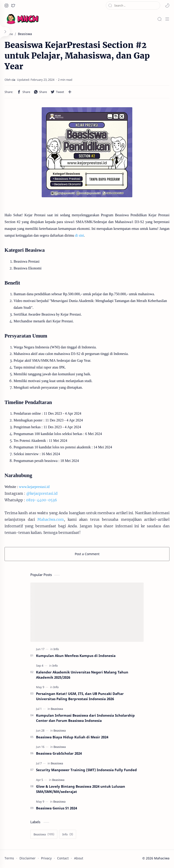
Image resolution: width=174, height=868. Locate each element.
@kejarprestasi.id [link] (42, 493)
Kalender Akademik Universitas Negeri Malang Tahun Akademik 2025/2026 (82, 675)
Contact (63, 858)
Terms (9, 858)
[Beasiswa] (57, 709)
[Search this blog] (133, 5)
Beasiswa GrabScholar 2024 (59, 753)
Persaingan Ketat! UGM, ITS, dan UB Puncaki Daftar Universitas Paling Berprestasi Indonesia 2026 (80, 696)
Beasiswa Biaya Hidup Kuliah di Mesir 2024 (72, 737)
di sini (80, 235)
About (79, 858)
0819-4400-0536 (42, 500)
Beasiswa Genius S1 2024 (57, 808)
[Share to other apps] (70, 92)
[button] (6, 5)
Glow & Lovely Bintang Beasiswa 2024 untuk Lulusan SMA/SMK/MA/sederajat (81, 789)
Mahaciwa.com (51, 519)
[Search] (159, 19)
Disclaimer (28, 858)
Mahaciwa (162, 858)
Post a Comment (87, 554)
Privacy (46, 858)
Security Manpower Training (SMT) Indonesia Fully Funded (86, 770)
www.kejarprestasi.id (34, 487)
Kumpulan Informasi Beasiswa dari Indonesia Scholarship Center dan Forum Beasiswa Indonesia (85, 718)
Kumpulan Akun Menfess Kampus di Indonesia (76, 656)
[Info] (56, 649)
